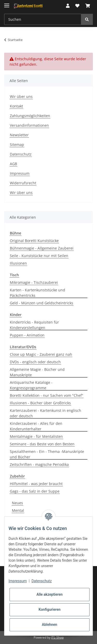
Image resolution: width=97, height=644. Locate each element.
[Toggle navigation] (7, 3)
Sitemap (17, 145)
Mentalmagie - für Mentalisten (36, 436)
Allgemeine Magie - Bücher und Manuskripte (37, 372)
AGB (13, 164)
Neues (17, 503)
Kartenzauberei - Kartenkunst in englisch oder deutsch (46, 413)
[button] (68, 6)
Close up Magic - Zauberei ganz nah (41, 354)
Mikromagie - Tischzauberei (34, 282)
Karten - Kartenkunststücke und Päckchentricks (38, 293)
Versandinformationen (29, 125)
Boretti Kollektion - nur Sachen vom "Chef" (47, 395)
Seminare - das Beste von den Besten (42, 444)
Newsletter (19, 135)
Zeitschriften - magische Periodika (39, 464)
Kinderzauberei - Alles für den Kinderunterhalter (36, 426)
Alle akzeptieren (50, 594)
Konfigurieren (50, 609)
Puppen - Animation (27, 335)
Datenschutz (21, 154)
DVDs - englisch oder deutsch (35, 362)
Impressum (20, 173)
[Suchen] (43, 19)
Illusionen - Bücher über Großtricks (40, 403)
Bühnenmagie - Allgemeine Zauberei (42, 248)
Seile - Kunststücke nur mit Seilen (39, 256)
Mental (18, 510)
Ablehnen (50, 625)
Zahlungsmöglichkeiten (30, 116)
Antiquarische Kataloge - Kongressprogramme (31, 385)
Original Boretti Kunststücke (34, 241)
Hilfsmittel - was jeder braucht (36, 484)
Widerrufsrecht (23, 183)
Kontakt (16, 106)
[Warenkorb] (88, 6)
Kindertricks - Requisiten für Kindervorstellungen (34, 325)
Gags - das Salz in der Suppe (35, 491)
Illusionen (18, 263)
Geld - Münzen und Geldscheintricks (42, 303)
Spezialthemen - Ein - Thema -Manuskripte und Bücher (47, 454)
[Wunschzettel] (77, 6)
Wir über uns (21, 96)
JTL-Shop (57, 637)
